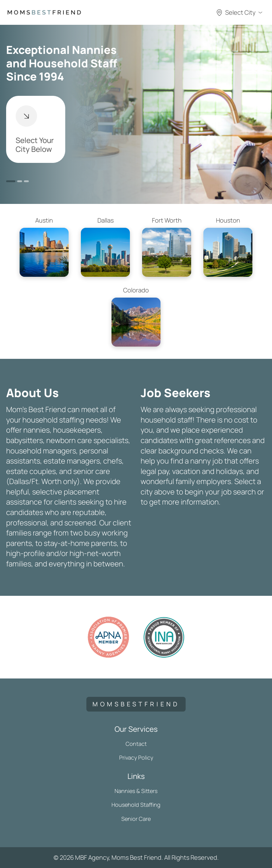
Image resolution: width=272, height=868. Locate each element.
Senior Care (136, 819)
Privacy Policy (136, 757)
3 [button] (26, 181)
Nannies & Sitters (136, 791)
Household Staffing (136, 805)
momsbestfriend (136, 704)
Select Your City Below (35, 130)
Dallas (105, 246)
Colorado (136, 316)
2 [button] (20, 181)
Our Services (136, 729)
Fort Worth (167, 246)
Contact (136, 744)
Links (136, 776)
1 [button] (11, 181)
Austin (44, 246)
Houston (228, 246)
